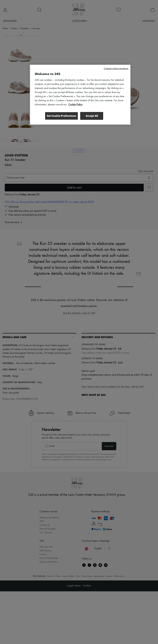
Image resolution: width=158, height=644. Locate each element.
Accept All (92, 116)
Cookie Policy (75, 105)
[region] (80, 95)
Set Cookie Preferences (61, 116)
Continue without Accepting (116, 69)
